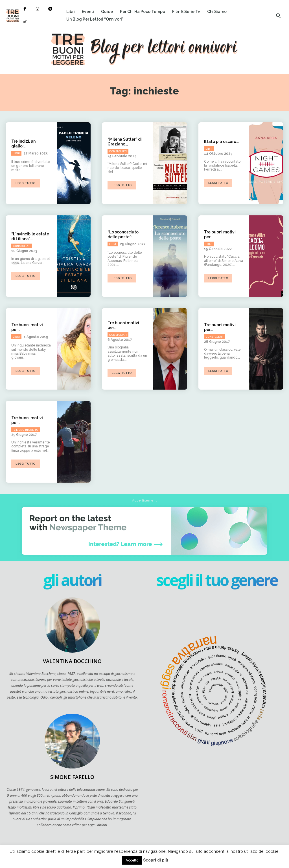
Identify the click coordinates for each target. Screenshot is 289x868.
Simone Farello (72, 777)
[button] (278, 16)
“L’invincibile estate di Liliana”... (30, 236)
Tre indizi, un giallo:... (23, 144)
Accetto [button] (132, 860)
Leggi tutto (26, 183)
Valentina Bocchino (72, 661)
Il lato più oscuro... (221, 142)
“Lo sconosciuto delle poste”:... (123, 234)
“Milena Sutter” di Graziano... (125, 142)
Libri (16, 153)
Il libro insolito (26, 430)
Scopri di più (156, 860)
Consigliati (118, 151)
